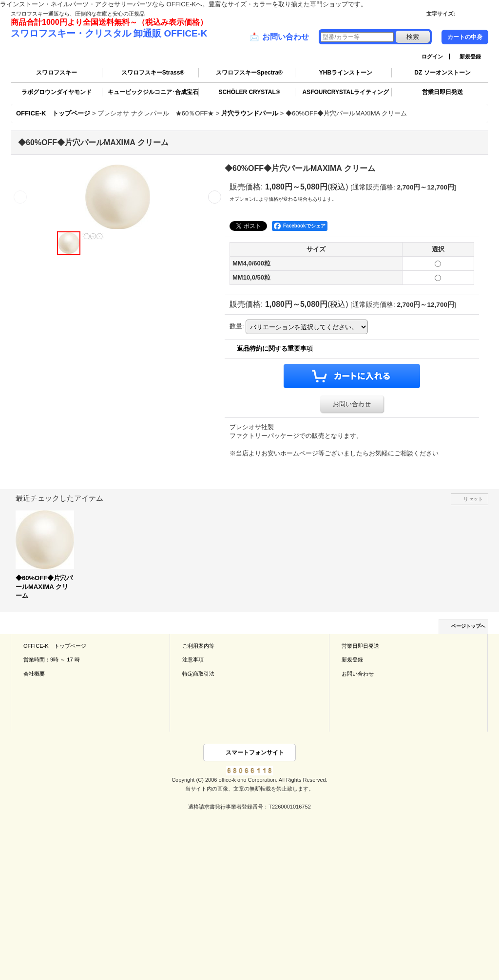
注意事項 (193, 660)
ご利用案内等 (198, 646)
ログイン (432, 57)
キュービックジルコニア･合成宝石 (153, 92)
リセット (473, 499)
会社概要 (34, 674)
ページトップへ (468, 626)
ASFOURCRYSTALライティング (346, 92)
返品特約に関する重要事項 (275, 349)
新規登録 (470, 57)
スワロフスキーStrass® (153, 73)
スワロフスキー (57, 73)
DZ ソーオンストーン (442, 73)
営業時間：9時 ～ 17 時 (52, 660)
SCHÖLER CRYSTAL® (249, 92)
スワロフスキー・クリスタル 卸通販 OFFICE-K (109, 33)
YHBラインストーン (346, 73)
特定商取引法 (198, 674)
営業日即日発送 (442, 92)
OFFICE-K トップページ (55, 646)
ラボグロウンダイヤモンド (57, 92)
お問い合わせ (279, 37)
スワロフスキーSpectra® (249, 73)
